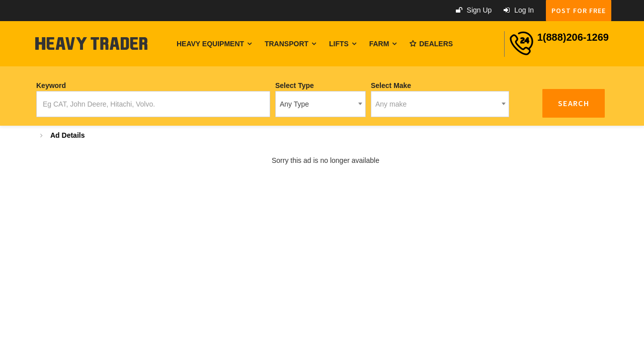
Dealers (431, 44)
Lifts (343, 44)
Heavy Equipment (214, 44)
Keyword (51, 85)
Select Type (295, 85)
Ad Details (67, 135)
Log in (519, 10)
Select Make (391, 85)
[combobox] (320, 104)
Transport (290, 44)
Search (574, 103)
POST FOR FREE (579, 11)
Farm (383, 44)
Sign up (474, 10)
